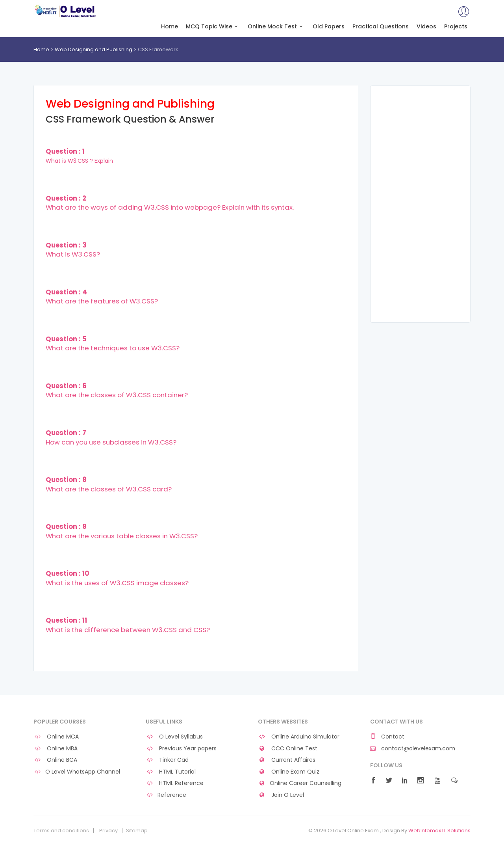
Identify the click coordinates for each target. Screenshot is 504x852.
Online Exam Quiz (289, 772)
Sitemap (137, 831)
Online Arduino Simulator (299, 737)
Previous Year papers (181, 749)
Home (170, 27)
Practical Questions (381, 27)
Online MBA (56, 749)
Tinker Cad (167, 760)
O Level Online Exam (66, 11)
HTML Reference (175, 783)
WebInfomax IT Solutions (439, 831)
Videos (426, 27)
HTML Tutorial (171, 772)
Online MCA (56, 737)
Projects (456, 27)
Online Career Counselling (300, 783)
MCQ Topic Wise (213, 27)
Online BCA (55, 760)
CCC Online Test (288, 749)
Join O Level (281, 795)
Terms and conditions (61, 831)
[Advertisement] (420, 204)
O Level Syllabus (174, 737)
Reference (166, 795)
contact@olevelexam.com (413, 749)
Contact (387, 737)
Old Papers (329, 27)
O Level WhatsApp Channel (77, 772)
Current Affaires (287, 760)
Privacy (108, 831)
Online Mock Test (276, 27)
